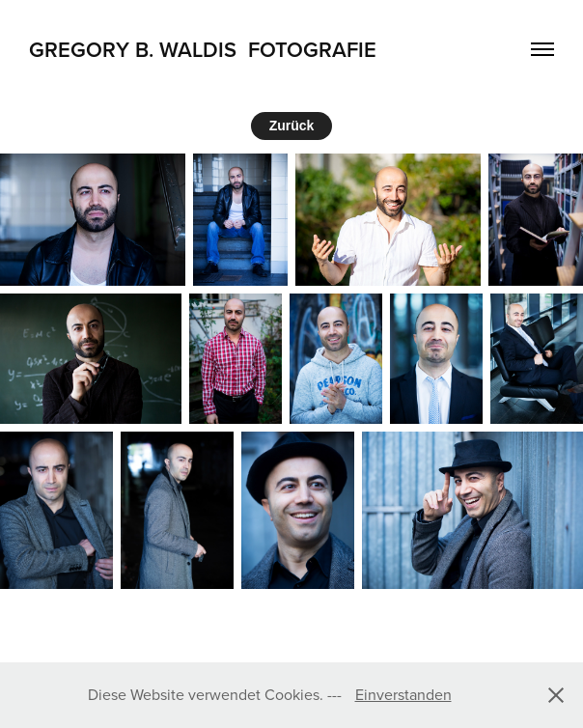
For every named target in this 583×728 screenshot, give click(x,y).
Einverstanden (403, 694)
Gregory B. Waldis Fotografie (203, 49)
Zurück (292, 126)
